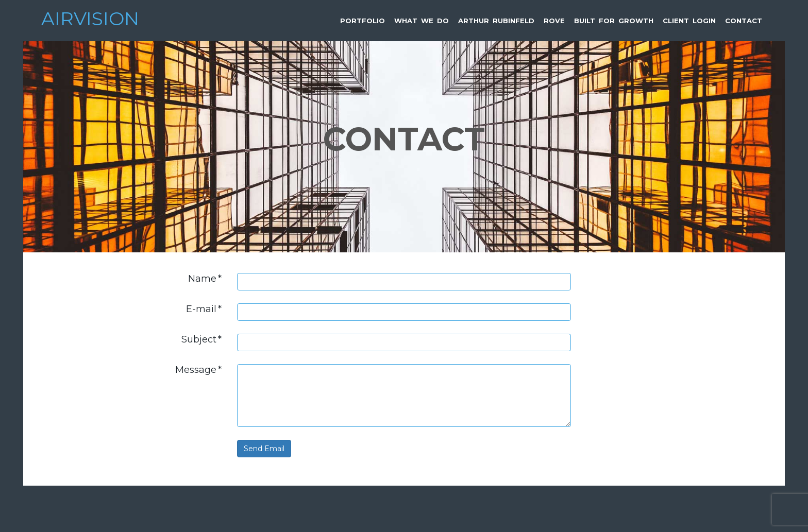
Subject (201, 339)
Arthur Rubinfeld (496, 21)
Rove (554, 21)
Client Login (689, 21)
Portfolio (363, 21)
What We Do (422, 21)
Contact (744, 21)
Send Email (264, 449)
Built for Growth (614, 21)
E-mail (204, 309)
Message (198, 370)
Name (205, 279)
